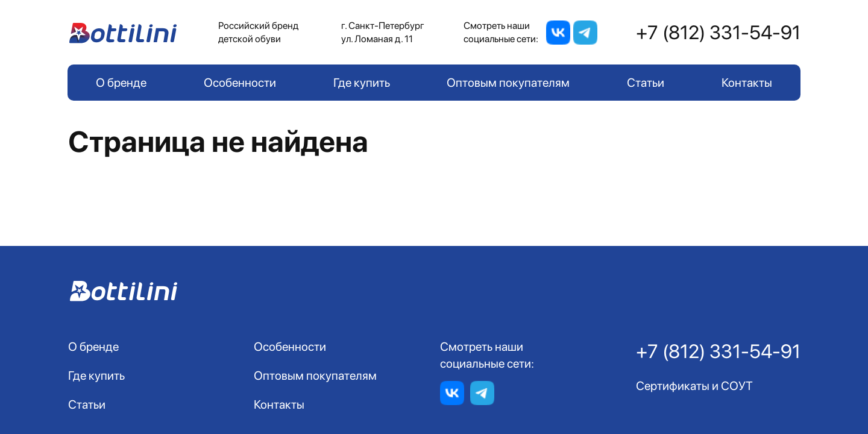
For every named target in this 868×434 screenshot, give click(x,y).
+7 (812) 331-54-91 (718, 33)
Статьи (646, 83)
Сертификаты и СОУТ (694, 386)
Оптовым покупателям (508, 83)
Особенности (240, 83)
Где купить (362, 83)
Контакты (747, 83)
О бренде (121, 83)
